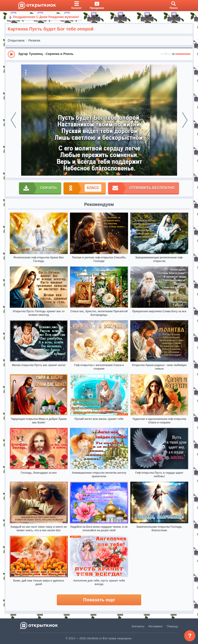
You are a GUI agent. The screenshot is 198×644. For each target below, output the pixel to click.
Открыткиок (16, 40)
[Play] (11, 54)
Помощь (172, 626)
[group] (99, 54)
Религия (34, 40)
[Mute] (174, 54)
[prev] (13, 120)
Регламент (156, 626)
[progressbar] (183, 54)
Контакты (138, 626)
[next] (185, 120)
